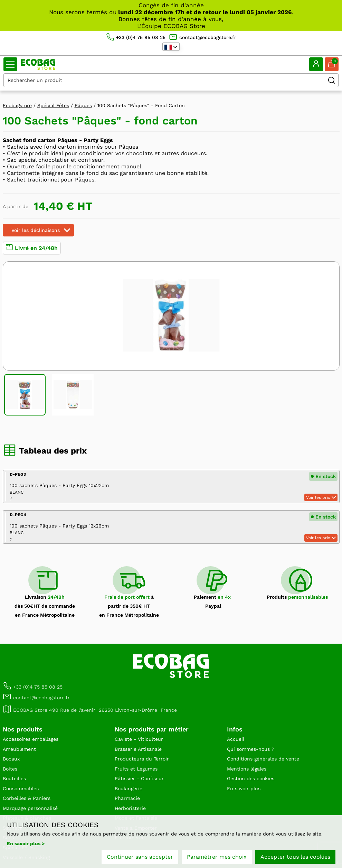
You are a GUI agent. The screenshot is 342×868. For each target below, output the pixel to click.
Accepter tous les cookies (295, 857)
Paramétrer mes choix (217, 857)
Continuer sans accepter (140, 857)
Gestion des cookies (251, 778)
